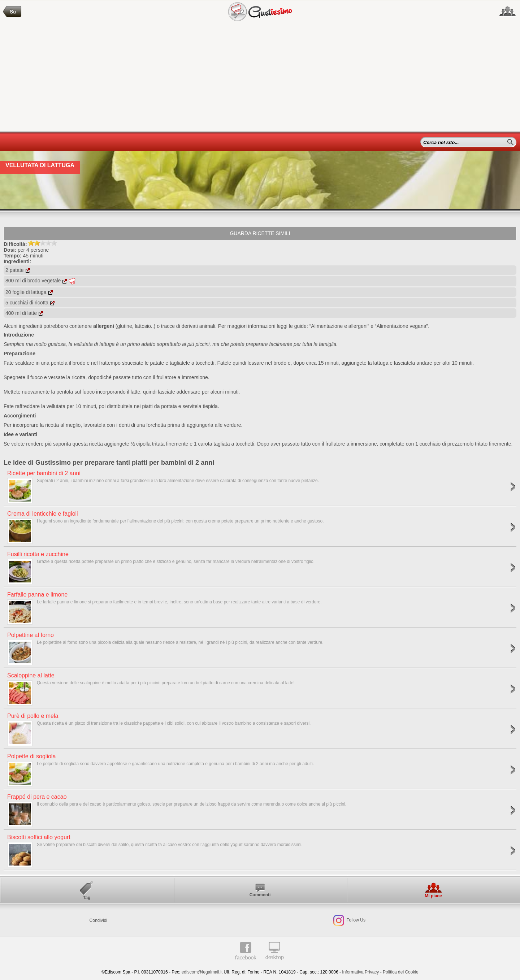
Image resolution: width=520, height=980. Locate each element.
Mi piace (433, 896)
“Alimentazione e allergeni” (339, 326)
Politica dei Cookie (401, 972)
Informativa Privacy (360, 972)
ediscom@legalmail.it (202, 972)
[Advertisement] (260, 77)
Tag (87, 898)
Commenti (260, 895)
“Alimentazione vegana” (401, 326)
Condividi (98, 920)
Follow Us (355, 920)
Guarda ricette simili (260, 233)
